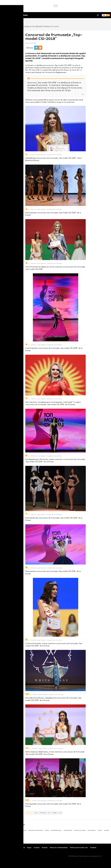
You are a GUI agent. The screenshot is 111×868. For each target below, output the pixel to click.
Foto (36, 813)
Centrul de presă (19, 848)
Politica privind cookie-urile (79, 848)
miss (60, 813)
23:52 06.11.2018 (31, 43)
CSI (49, 813)
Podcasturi (68, 830)
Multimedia (43, 813)
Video (100, 830)
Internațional (56, 830)
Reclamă (45, 848)
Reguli (29, 848)
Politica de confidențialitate (59, 848)
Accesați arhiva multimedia (54, 155)
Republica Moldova (36, 830)
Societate (14, 830)
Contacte (37, 848)
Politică (5, 830)
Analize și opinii (80, 830)
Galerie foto (29, 813)
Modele (54, 813)
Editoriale (92, 830)
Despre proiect (7, 848)
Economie (23, 830)
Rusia (47, 830)
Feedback (93, 848)
